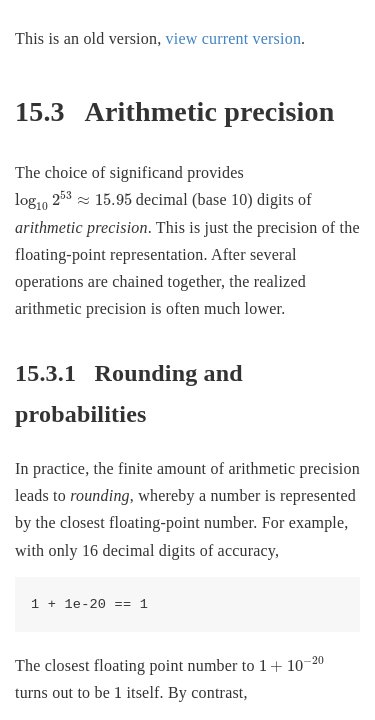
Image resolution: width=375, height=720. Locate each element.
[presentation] (73, 201)
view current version (234, 38)
